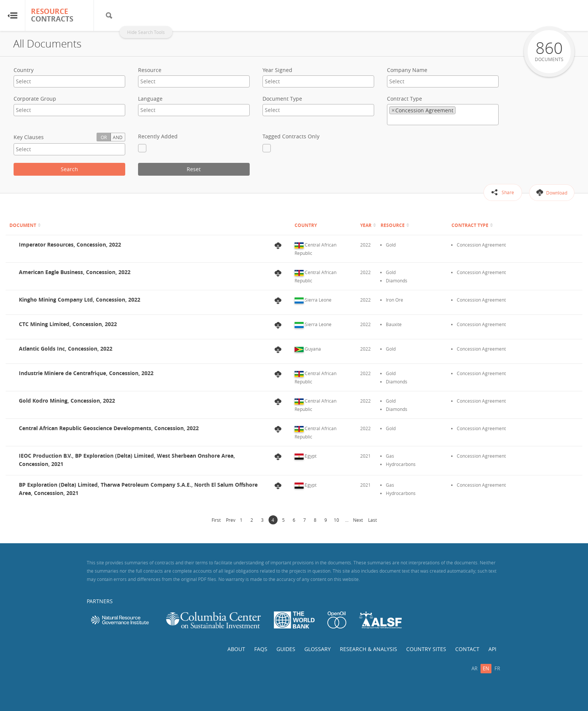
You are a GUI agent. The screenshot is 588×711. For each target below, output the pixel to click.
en (486, 668)
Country (24, 70)
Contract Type (405, 99)
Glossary (318, 649)
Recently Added (158, 136)
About (236, 649)
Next (358, 520)
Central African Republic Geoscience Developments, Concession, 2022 (109, 428)
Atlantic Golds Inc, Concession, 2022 (66, 349)
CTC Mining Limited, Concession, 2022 (68, 324)
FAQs (261, 649)
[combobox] (69, 81)
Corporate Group (35, 99)
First (216, 520)
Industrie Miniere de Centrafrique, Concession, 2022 (86, 373)
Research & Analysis (368, 649)
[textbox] (45, 81)
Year (366, 225)
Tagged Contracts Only (291, 136)
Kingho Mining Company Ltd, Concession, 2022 (80, 300)
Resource (150, 70)
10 (336, 520)
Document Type (282, 99)
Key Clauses (29, 137)
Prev (231, 520)
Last (372, 520)
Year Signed (277, 70)
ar (474, 668)
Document (23, 225)
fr (497, 668)
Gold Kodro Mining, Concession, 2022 (67, 401)
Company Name (407, 70)
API (492, 649)
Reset (194, 169)
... (347, 520)
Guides (286, 649)
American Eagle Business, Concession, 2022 (75, 272)
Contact (467, 649)
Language (150, 99)
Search (69, 169)
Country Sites (426, 649)
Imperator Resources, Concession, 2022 (70, 244)
